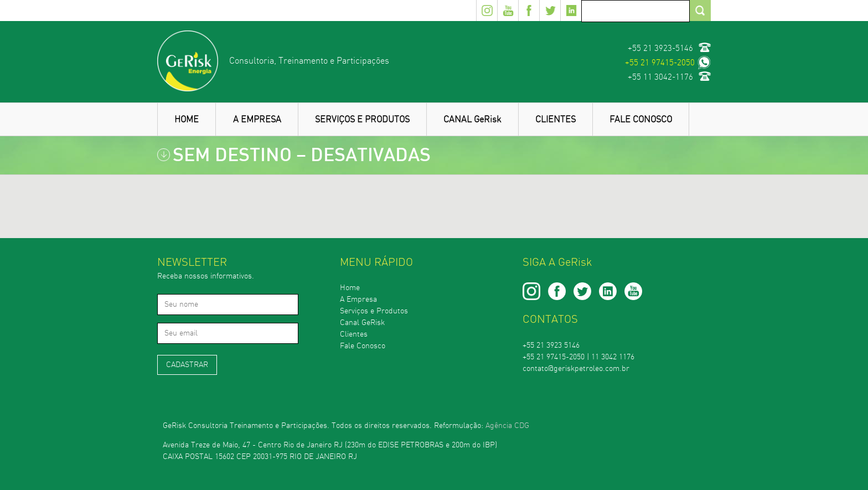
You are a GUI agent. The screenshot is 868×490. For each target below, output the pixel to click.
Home (350, 288)
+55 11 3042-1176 (660, 77)
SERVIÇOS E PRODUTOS (362, 120)
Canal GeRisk (362, 323)
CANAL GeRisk (472, 120)
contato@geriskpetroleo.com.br (576, 369)
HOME (187, 120)
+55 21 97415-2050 (660, 63)
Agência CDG (507, 426)
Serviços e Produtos (374, 311)
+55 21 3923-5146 (660, 48)
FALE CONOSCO (641, 120)
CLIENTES (556, 120)
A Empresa (358, 300)
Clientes (354, 334)
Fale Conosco (363, 346)
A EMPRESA (257, 120)
